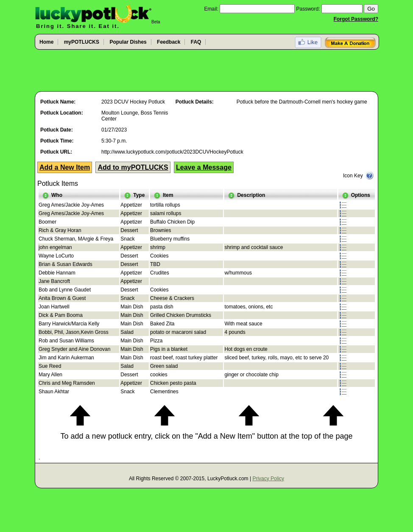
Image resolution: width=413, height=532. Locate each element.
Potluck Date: (57, 130)
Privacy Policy (268, 479)
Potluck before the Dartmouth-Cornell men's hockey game (302, 102)
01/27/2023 (114, 130)
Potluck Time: (57, 141)
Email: (211, 9)
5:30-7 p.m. (114, 141)
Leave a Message (204, 167)
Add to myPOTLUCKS (133, 167)
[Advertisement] (206, 71)
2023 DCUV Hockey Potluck (133, 102)
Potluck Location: (62, 113)
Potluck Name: (58, 102)
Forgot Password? (356, 19)
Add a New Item (65, 167)
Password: (308, 9)
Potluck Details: (195, 102)
